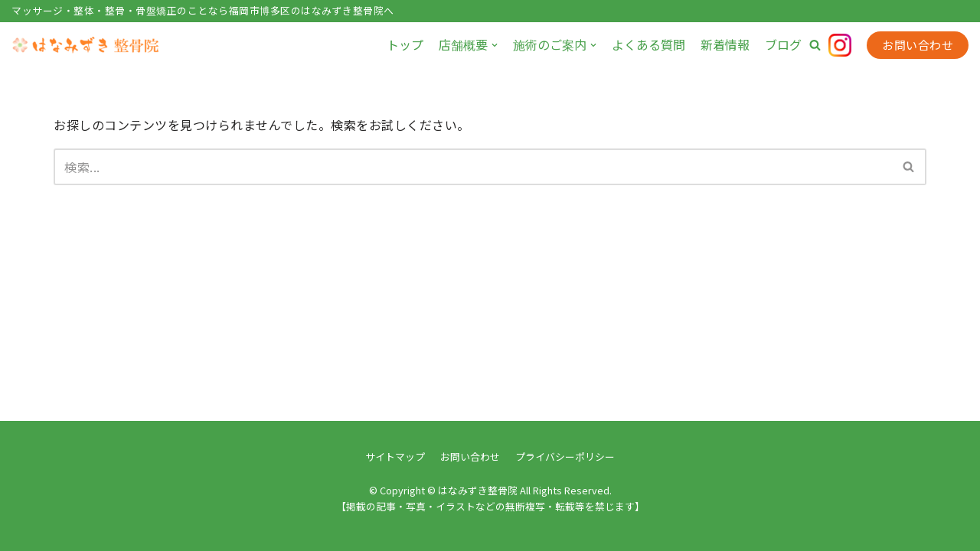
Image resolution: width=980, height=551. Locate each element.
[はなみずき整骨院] (88, 45)
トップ (405, 44)
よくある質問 (648, 44)
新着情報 (725, 44)
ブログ (783, 44)
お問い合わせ (918, 45)
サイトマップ (395, 456)
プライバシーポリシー (565, 456)
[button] (815, 45)
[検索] (473, 167)
